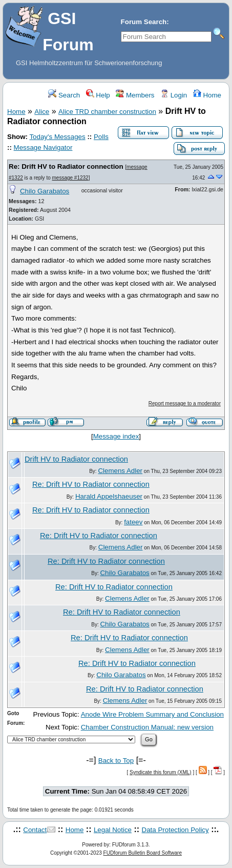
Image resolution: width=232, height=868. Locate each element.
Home (207, 95)
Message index (116, 436)
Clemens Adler (120, 471)
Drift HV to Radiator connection (76, 459)
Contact (35, 830)
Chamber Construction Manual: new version (147, 727)
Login (174, 95)
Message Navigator (43, 147)
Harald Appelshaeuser (109, 496)
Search (64, 95)
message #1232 (70, 178)
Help (98, 95)
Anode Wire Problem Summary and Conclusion (152, 714)
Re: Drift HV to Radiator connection (66, 166)
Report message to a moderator (185, 403)
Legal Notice (113, 830)
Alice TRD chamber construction (107, 112)
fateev (133, 522)
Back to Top (116, 761)
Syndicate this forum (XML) (161, 772)
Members (135, 95)
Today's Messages (57, 137)
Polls (101, 137)
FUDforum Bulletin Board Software (143, 853)
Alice (42, 112)
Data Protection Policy (175, 830)
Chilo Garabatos (45, 191)
